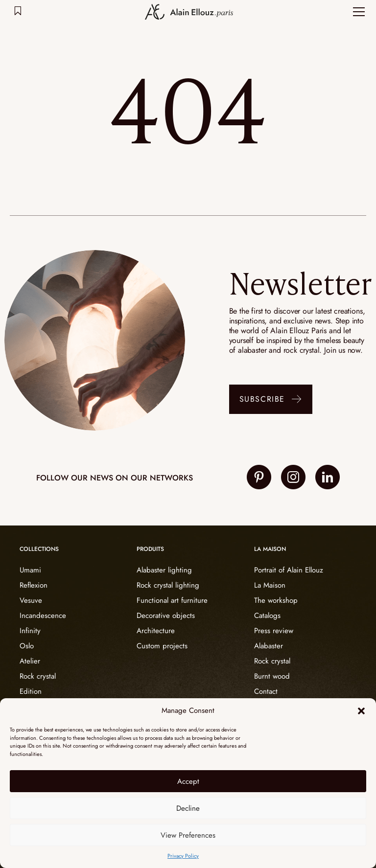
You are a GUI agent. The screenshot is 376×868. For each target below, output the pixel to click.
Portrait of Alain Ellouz (289, 570)
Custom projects (162, 646)
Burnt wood (272, 676)
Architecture (156, 631)
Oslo (27, 646)
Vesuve (31, 600)
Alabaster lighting (164, 570)
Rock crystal (38, 676)
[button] (361, 711)
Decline (188, 808)
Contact (266, 691)
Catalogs (267, 616)
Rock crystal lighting (168, 585)
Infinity (30, 631)
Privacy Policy (183, 856)
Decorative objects (166, 616)
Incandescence (43, 616)
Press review (274, 631)
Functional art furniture (172, 600)
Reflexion (34, 585)
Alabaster (269, 646)
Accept (188, 781)
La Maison (270, 585)
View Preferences (188, 835)
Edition (31, 691)
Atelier (30, 661)
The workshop (276, 600)
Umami (30, 570)
